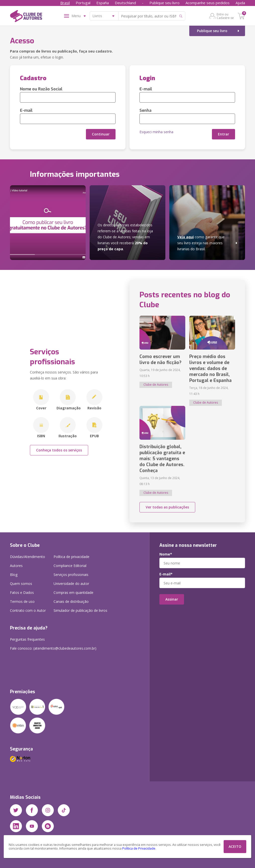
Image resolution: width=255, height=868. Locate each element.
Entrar (223, 134)
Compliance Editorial (70, 566)
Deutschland (125, 3)
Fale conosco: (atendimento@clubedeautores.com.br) (53, 648)
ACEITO (235, 846)
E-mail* (166, 574)
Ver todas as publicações (167, 507)
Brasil (65, 3)
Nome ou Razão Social (41, 89)
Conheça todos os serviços (59, 450)
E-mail (26, 110)
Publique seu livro (164, 3)
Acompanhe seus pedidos (208, 3)
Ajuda (240, 3)
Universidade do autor (71, 584)
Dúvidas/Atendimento (28, 557)
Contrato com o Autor (28, 610)
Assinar (172, 599)
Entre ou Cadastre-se (225, 16)
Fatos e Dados (22, 592)
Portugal (83, 3)
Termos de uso (22, 601)
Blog (14, 575)
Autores (16, 566)
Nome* (166, 554)
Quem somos (21, 584)
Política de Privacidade (139, 848)
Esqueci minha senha (156, 132)
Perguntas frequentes (27, 639)
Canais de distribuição (71, 601)
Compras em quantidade (73, 592)
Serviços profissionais (71, 575)
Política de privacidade (71, 557)
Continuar (101, 134)
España (103, 3)
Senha (145, 110)
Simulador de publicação (80, 610)
